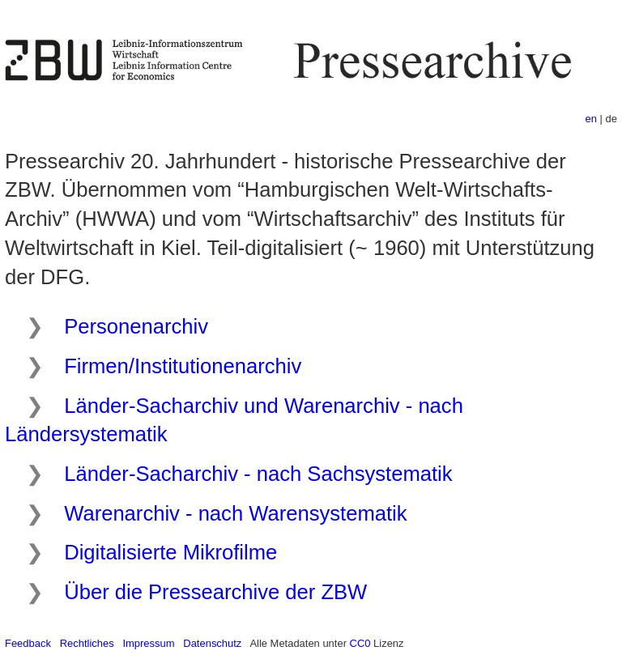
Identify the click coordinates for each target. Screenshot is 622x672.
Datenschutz (212, 643)
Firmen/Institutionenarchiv (183, 366)
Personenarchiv (136, 326)
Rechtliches (87, 643)
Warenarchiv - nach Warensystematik (235, 513)
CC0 (360, 643)
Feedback (28, 643)
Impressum (148, 643)
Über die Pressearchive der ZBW (215, 592)
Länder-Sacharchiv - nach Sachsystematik (258, 474)
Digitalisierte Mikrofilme (170, 552)
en (591, 119)
